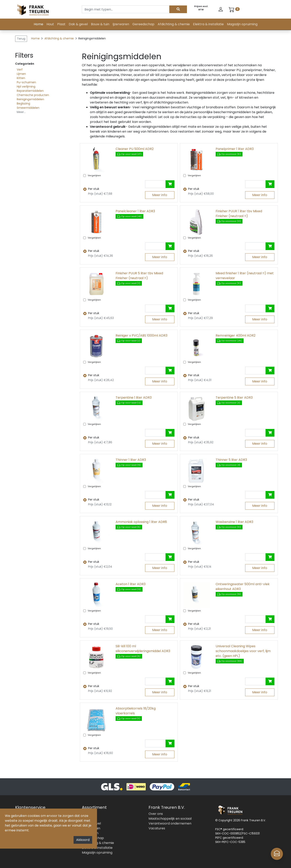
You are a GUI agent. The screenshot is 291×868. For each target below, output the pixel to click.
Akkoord (83, 840)
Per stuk (94, 189)
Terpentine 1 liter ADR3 (134, 398)
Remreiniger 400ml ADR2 (236, 335)
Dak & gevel (78, 24)
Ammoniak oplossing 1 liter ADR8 (141, 522)
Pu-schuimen (26, 82)
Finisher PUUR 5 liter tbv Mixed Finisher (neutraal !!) (139, 276)
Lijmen (21, 74)
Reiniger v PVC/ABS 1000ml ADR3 (141, 335)
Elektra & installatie (208, 24)
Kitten (21, 78)
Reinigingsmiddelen (30, 99)
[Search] (126, 9)
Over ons (156, 814)
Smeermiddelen (28, 108)
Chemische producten (33, 95)
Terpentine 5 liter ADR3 (234, 398)
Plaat (61, 24)
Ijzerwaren (121, 24)
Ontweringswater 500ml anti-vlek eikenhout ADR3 (243, 587)
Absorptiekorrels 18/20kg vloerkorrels (136, 711)
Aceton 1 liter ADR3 (131, 584)
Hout (50, 24)
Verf (20, 70)
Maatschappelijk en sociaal (170, 819)
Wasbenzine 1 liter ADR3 (234, 522)
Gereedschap (143, 24)
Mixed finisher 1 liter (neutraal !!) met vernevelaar (245, 276)
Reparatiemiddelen (30, 91)
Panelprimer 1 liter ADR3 (235, 149)
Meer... (21, 112)
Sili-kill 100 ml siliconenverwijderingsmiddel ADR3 (143, 649)
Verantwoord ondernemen (170, 823)
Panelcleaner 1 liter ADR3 (135, 211)
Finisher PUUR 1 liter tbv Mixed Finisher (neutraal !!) (239, 214)
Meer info (160, 195)
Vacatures (157, 828)
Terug (21, 39)
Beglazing (23, 103)
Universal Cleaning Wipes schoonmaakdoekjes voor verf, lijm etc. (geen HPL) (243, 651)
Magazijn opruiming (242, 24)
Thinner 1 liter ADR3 (131, 460)
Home (38, 24)
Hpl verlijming (26, 87)
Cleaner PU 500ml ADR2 (135, 149)
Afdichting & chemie (174, 24)
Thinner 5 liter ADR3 (231, 460)
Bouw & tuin (100, 24)
